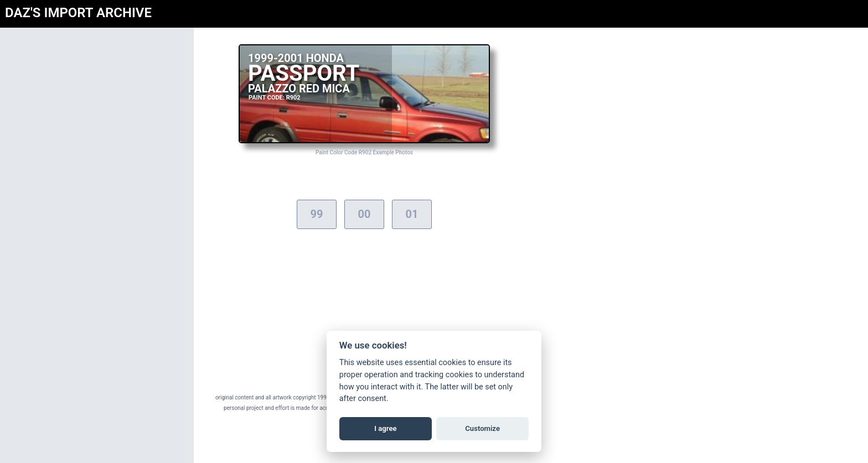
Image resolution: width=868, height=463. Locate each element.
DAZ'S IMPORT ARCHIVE (78, 13)
